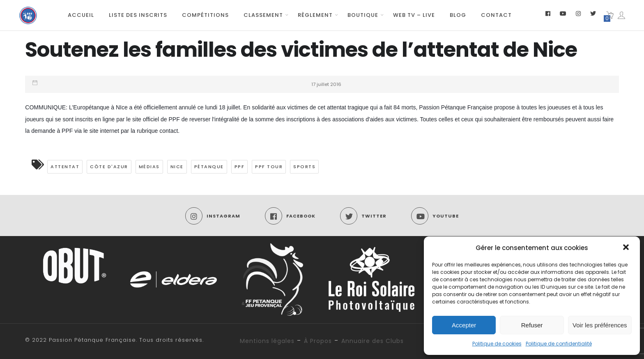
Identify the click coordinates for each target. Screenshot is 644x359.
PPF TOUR (269, 167)
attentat (65, 167)
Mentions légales (267, 341)
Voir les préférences (600, 325)
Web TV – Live (414, 15)
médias (149, 167)
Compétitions (205, 15)
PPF (240, 167)
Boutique (363, 15)
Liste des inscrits (138, 15)
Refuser (532, 325)
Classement (263, 15)
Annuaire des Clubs (373, 341)
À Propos (318, 341)
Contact (496, 15)
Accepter (464, 325)
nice (177, 167)
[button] (627, 248)
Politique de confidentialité (559, 344)
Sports (304, 167)
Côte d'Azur (109, 167)
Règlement (315, 15)
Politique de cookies (497, 344)
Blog (458, 15)
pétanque (209, 167)
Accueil (81, 15)
